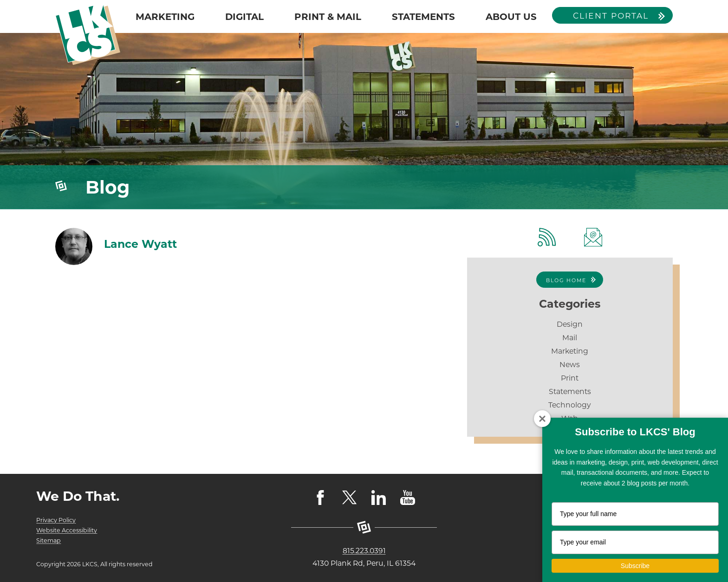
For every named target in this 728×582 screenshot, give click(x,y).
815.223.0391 (364, 551)
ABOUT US (511, 17)
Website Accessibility (67, 530)
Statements (570, 391)
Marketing (570, 351)
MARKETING (165, 17)
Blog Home (566, 280)
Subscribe (635, 566)
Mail (570, 338)
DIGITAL (244, 17)
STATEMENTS (423, 17)
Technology (570, 405)
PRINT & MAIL (328, 17)
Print (570, 378)
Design (570, 324)
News (570, 365)
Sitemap (49, 540)
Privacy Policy (56, 520)
